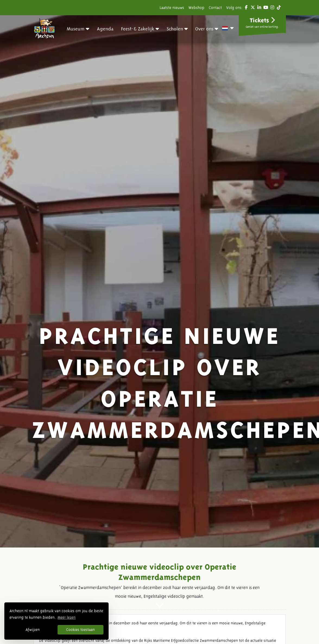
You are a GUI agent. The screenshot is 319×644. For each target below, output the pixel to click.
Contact (215, 8)
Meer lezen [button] (67, 617)
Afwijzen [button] (33, 630)
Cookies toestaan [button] (80, 630)
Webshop (196, 8)
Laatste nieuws (172, 8)
